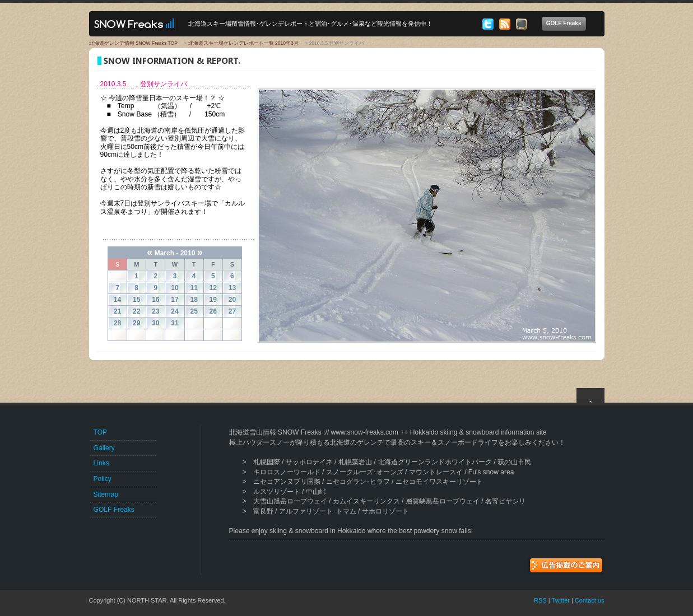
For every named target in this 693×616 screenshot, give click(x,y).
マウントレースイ (436, 472)
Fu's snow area (491, 472)
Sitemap (106, 494)
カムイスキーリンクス (366, 501)
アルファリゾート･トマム (318, 511)
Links (101, 463)
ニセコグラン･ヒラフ (358, 482)
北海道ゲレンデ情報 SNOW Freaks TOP (133, 43)
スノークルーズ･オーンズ (365, 472)
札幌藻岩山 (355, 462)
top (590, 395)
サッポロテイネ (309, 462)
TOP (101, 432)
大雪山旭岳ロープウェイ (290, 501)
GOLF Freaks (566, 24)
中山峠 (316, 492)
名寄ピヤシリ (505, 501)
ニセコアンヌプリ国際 (287, 482)
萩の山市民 (514, 462)
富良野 (263, 511)
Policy (103, 479)
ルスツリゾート (277, 492)
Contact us (590, 600)
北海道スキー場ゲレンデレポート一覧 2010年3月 (243, 43)
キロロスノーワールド (287, 472)
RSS (540, 600)
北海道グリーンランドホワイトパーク (435, 462)
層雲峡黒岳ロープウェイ (443, 501)
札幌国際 (267, 462)
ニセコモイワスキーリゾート (439, 482)
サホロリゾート (385, 511)
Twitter (561, 600)
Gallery (104, 448)
